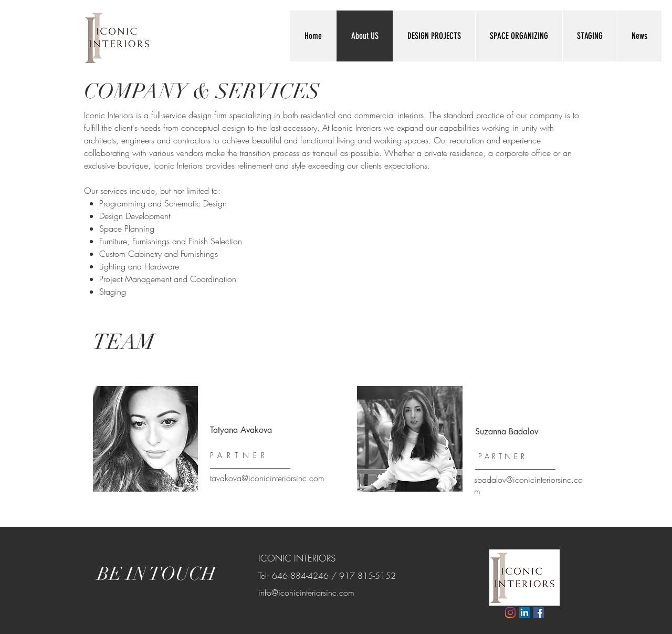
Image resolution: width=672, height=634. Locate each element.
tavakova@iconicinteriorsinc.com (267, 478)
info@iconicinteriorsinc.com (306, 593)
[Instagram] (510, 612)
